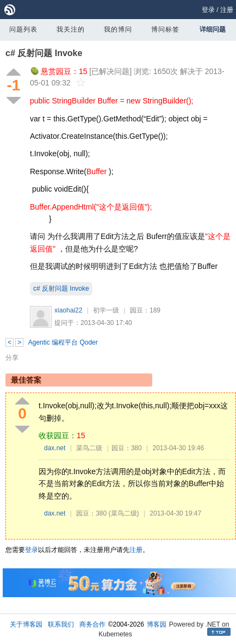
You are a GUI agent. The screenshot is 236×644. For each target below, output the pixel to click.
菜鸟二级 (89, 448)
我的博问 (118, 29)
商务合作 (92, 624)
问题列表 (23, 29)
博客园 (157, 624)
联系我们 (61, 624)
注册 (227, 10)
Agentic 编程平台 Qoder (63, 342)
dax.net (55, 448)
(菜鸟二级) (124, 513)
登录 (208, 10)
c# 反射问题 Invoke (44, 53)
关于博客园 (26, 624)
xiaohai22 (68, 310)
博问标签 (165, 29)
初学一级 (106, 310)
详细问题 (213, 29)
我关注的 (71, 29)
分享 (12, 358)
